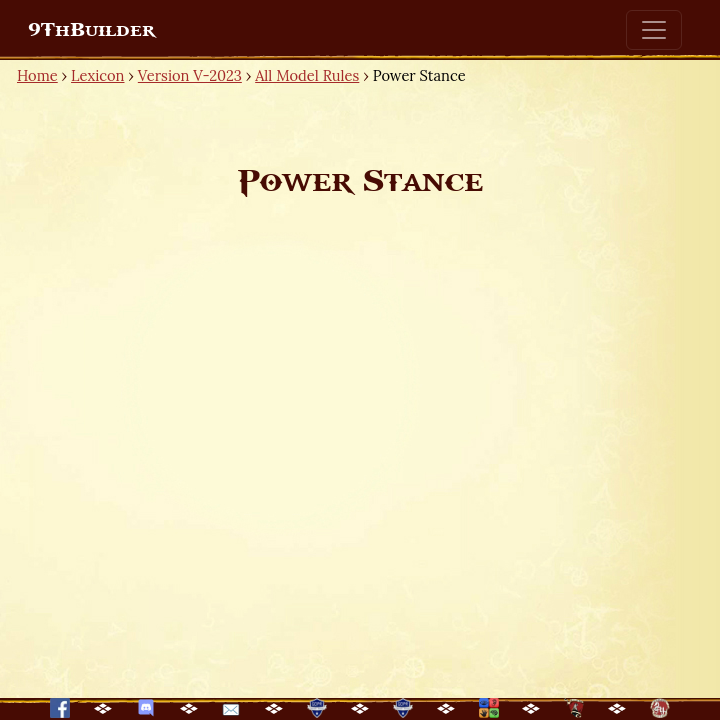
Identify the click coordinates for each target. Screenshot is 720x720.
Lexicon (97, 75)
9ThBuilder (91, 30)
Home (37, 75)
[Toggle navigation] (654, 30)
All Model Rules (307, 75)
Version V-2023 (190, 75)
